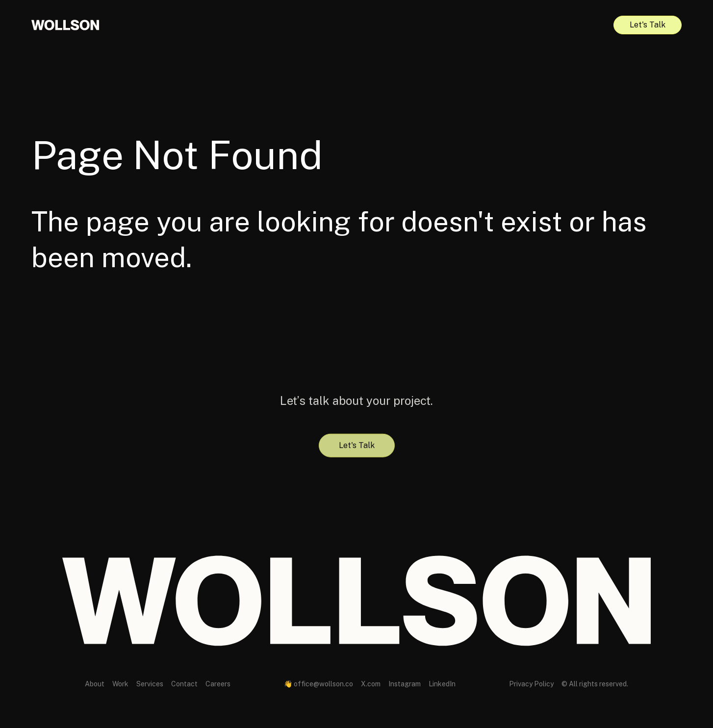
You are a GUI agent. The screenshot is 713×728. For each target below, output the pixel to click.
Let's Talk (648, 25)
